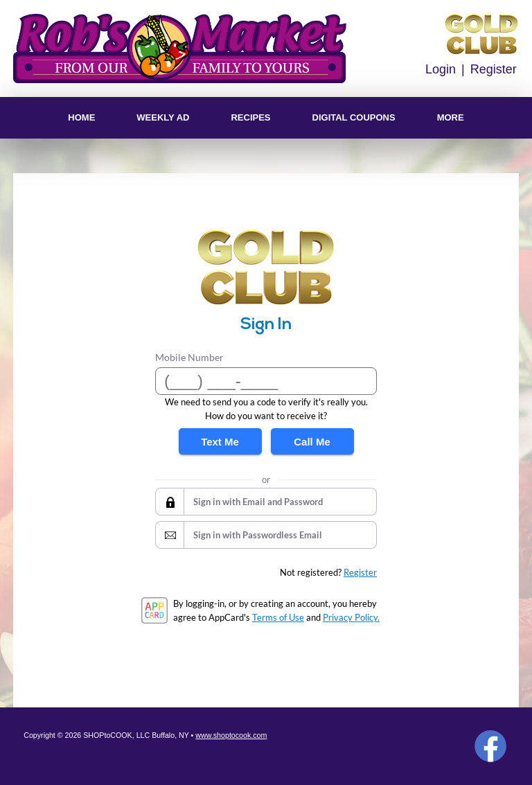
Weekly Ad (163, 117)
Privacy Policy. (351, 617)
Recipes (250, 117)
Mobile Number (189, 357)
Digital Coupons (354, 117)
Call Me (312, 442)
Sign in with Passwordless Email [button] (258, 535)
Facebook (490, 746)
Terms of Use (278, 617)
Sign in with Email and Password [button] (258, 502)
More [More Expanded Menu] (451, 117)
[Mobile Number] (266, 381)
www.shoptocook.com (231, 735)
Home (81, 117)
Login (441, 69)
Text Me (220, 442)
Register (494, 69)
